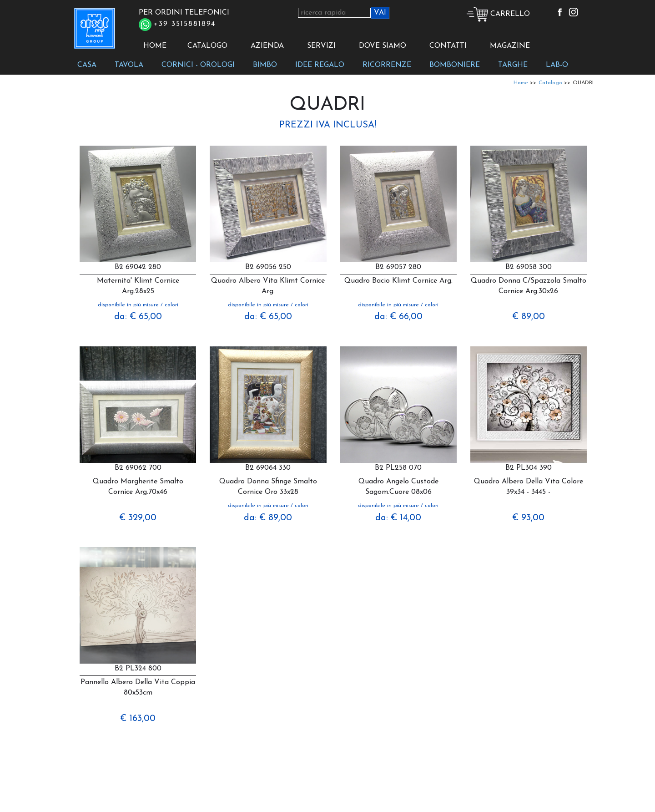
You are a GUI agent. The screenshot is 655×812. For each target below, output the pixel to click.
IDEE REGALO (320, 65)
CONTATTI (448, 46)
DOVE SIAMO (383, 46)
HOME (155, 46)
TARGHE (513, 65)
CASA (87, 65)
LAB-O (557, 65)
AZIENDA (267, 46)
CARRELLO (498, 14)
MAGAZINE (510, 46)
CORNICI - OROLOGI (198, 65)
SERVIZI (321, 46)
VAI (380, 13)
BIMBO (265, 65)
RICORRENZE (387, 65)
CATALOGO (207, 46)
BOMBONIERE (455, 65)
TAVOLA (129, 65)
